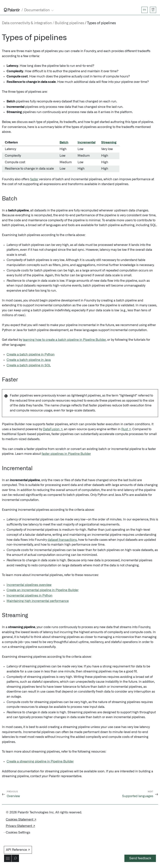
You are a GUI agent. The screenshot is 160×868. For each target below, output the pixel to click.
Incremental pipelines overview (29, 585)
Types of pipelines (101, 23)
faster (34, 179)
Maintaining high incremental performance (38, 601)
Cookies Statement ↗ (21, 820)
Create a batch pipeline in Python (31, 355)
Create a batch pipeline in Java (29, 360)
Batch (64, 143)
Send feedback (140, 858)
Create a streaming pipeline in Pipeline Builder (40, 762)
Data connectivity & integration (27, 23)
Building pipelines (69, 23)
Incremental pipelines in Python (30, 596)
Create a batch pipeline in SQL (29, 365)
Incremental (86, 143)
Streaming (109, 143)
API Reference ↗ (18, 850)
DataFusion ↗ (53, 429)
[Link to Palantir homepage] (12, 10)
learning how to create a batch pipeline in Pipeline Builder (64, 340)
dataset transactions (62, 540)
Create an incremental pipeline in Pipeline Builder (43, 590)
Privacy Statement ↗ (20, 826)
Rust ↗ (126, 429)
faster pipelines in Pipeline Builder (66, 454)
